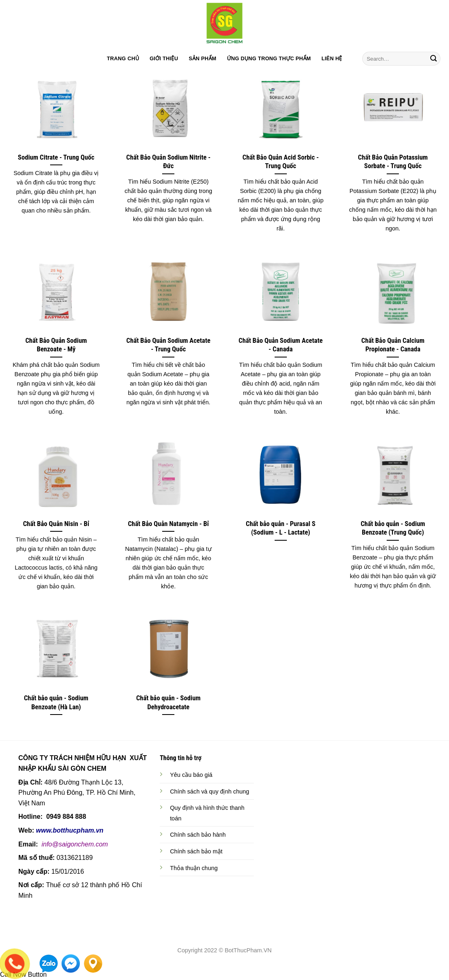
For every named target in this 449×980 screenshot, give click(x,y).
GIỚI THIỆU (164, 58)
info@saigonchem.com (75, 844)
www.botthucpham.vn (70, 830)
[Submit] (434, 59)
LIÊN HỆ (332, 58)
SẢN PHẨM (202, 58)
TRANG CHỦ (123, 58)
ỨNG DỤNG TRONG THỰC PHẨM (269, 58)
